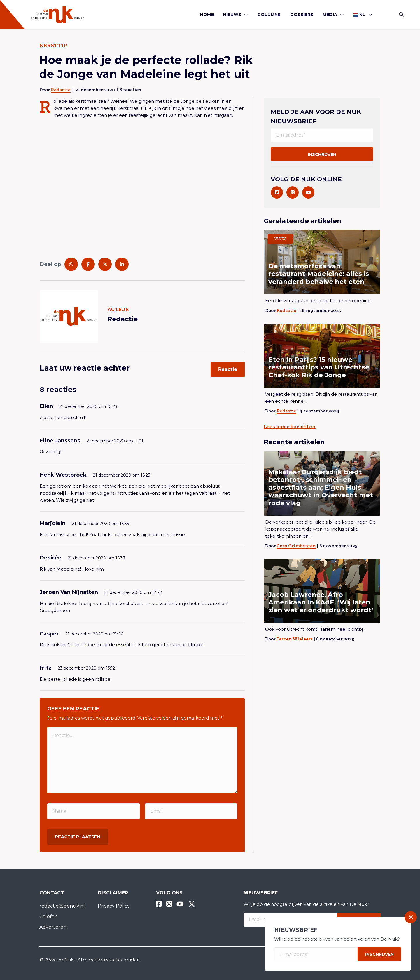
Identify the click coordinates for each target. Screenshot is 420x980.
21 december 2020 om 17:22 (133, 592)
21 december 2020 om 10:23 (88, 406)
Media (330, 15)
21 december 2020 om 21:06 (94, 634)
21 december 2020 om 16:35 (100, 524)
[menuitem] (207, 15)
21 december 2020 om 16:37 (97, 558)
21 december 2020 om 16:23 (122, 475)
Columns (269, 15)
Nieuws (232, 15)
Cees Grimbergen (296, 546)
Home (207, 15)
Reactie (228, 369)
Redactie (61, 90)
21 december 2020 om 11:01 (115, 441)
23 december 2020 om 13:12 (86, 668)
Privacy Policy (114, 906)
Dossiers (302, 15)
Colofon (49, 916)
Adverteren (53, 927)
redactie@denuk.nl (62, 906)
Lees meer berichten (290, 426)
